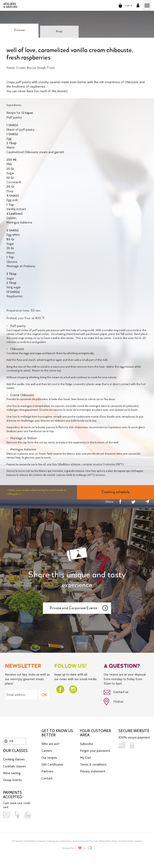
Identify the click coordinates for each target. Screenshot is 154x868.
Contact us (116, 692)
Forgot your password (95, 751)
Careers (47, 751)
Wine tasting (12, 773)
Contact (47, 778)
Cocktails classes (14, 766)
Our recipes (49, 758)
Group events (12, 780)
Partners (47, 771)
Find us (113, 702)
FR (9, 741)
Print (59, 32)
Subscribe (87, 744)
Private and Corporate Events (79, 608)
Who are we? (51, 744)
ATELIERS (10, 5)
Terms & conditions (93, 764)
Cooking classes (14, 759)
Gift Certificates (52, 764)
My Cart (85, 758)
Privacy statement (93, 771)
